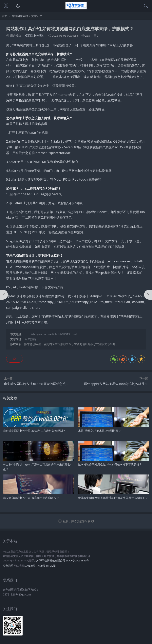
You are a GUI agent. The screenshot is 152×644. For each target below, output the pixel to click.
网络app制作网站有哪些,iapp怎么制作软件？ (116, 384)
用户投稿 (30, 339)
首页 (5, 16)
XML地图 (30, 566)
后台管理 (8, 566)
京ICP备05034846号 (77, 561)
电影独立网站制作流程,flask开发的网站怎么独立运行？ (43, 384)
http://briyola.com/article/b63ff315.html (51, 334)
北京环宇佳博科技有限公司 (50, 561)
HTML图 (51, 566)
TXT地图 (41, 566)
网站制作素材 (20, 16)
